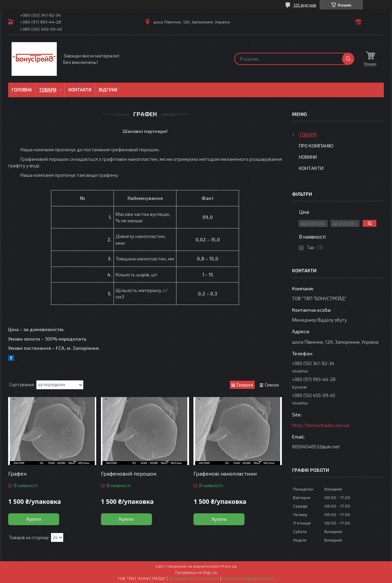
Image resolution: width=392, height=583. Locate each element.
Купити (34, 519)
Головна (22, 90)
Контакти (80, 90)
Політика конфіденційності (248, 578)
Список (272, 385)
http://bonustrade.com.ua (320, 425)
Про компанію (316, 146)
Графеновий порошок (129, 473)
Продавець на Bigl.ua (196, 572)
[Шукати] (348, 59)
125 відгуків (305, 5)
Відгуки (108, 90)
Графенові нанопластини (225, 473)
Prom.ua (229, 566)
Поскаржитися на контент (194, 578)
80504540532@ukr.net (316, 447)
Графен (17, 473)
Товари (48, 90)
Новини (308, 157)
